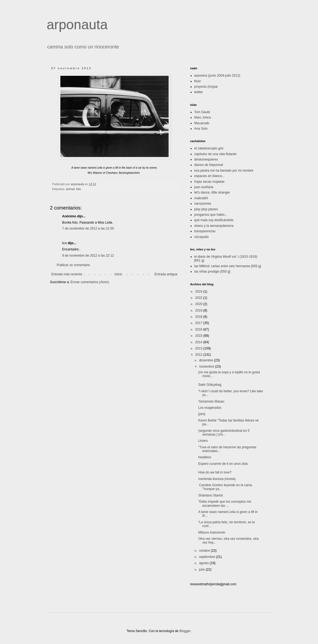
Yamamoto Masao (211, 401)
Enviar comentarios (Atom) (90, 282)
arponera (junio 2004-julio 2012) (217, 76)
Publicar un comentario (73, 265)
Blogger (185, 631)
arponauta (77, 25)
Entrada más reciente (67, 274)
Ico (65, 243)
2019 (199, 310)
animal (70, 189)
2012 (199, 355)
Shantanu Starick (210, 495)
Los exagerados (210, 408)
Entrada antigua (166, 274)
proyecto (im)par (206, 87)
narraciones (203, 204)
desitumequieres (206, 159)
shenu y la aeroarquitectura (214, 226)
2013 (199, 348)
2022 (199, 298)
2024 (199, 292)
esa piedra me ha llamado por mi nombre (224, 171)
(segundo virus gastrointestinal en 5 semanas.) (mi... (224, 433)
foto (78, 189)
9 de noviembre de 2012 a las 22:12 (88, 256)
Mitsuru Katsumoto (212, 532)
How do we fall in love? (215, 472)
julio (202, 570)
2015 (199, 336)
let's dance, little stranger (212, 192)
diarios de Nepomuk (209, 165)
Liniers (203, 441)
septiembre (207, 557)
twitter (199, 92)
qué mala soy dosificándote (214, 220)
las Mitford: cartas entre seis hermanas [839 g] (228, 266)
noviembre (207, 367)
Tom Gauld (202, 112)
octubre (205, 551)
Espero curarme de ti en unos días (223, 464)
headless (205, 457)
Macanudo (202, 123)
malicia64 (201, 198)
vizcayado (201, 237)
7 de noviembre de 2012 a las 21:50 (88, 228)
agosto (204, 563)
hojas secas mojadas (209, 182)
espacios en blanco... (210, 176)
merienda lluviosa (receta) (217, 479)
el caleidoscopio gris (209, 148)
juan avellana (204, 187)
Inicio (118, 274)
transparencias (205, 231)
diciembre (206, 360)
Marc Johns (203, 117)
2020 (199, 304)
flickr (198, 81)
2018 (199, 317)
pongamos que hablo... (211, 215)
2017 (199, 323)
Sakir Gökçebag (210, 385)
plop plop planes (206, 209)
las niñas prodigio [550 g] (212, 272)
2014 (199, 342)
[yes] (201, 414)
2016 (199, 329)
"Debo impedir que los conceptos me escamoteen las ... (225, 504)
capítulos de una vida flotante (215, 154)
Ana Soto (201, 129)
